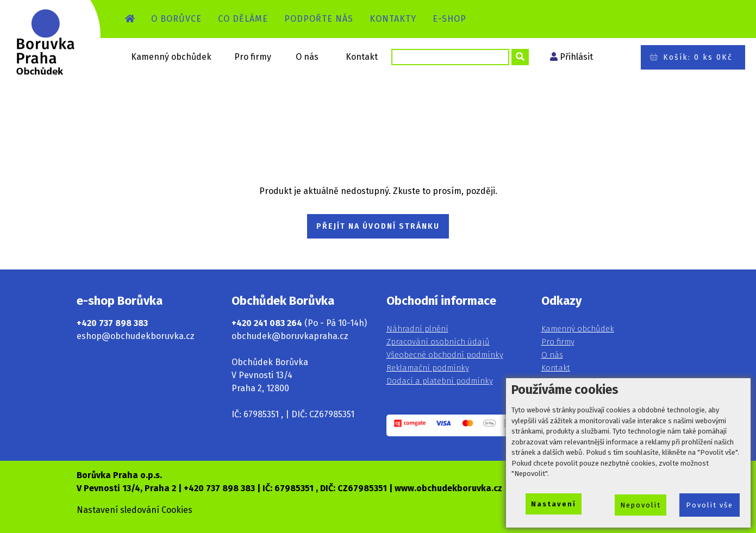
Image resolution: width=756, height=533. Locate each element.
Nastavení (554, 504)
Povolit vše (710, 505)
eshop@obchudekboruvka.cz (136, 336)
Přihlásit (576, 57)
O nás (307, 57)
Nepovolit (641, 505)
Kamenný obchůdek (171, 57)
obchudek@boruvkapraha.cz (290, 336)
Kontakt (362, 57)
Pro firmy (253, 57)
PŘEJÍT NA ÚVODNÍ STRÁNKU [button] (378, 226)
